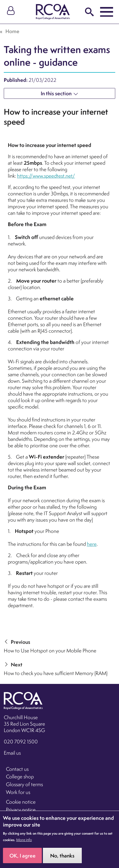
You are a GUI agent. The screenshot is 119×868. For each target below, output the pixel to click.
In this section (56, 93)
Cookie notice (21, 802)
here (92, 544)
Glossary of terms (24, 784)
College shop (20, 776)
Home (12, 31)
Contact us (17, 769)
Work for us (18, 792)
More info (24, 845)
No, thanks (62, 860)
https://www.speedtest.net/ (46, 176)
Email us (12, 753)
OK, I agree (23, 860)
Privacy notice (21, 810)
